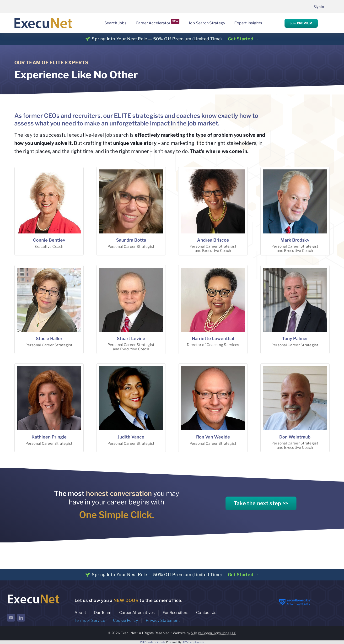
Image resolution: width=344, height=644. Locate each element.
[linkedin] (21, 618)
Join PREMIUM (301, 23)
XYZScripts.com (193, 642)
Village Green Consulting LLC (214, 633)
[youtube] (11, 618)
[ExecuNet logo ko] (33, 594)
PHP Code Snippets (153, 642)
